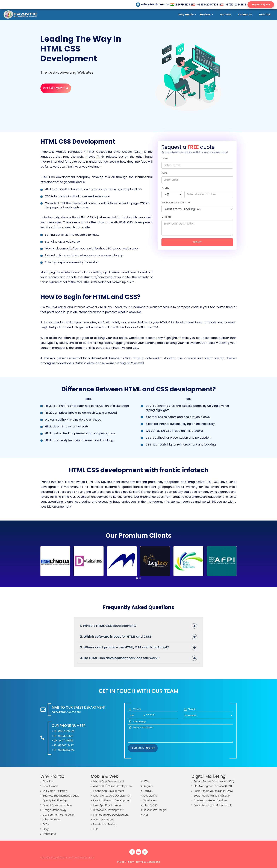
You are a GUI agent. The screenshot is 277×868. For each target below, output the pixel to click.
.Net (145, 815)
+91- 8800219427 (63, 745)
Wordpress (149, 800)
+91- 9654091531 (62, 736)
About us (47, 781)
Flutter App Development (107, 810)
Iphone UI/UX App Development (111, 796)
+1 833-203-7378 (205, 5)
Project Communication (56, 805)
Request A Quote (261, 5)
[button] (187, 15)
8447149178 (180, 5)
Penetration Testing (104, 824)
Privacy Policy (126, 862)
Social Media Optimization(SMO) (212, 791)
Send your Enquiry (143, 748)
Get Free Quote (56, 88)
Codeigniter (149, 796)
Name (165, 159)
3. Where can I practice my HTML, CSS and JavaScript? (124, 647)
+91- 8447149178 (62, 741)
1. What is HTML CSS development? (108, 626)
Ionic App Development (106, 805)
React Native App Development (111, 800)
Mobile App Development (107, 781)
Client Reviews (50, 820)
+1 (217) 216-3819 (233, 5)
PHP (94, 829)
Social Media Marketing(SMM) (211, 796)
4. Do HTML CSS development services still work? (120, 658)
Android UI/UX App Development (112, 786)
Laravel (147, 791)
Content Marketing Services (209, 800)
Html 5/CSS (149, 805)
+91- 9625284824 (63, 750)
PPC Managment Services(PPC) (212, 786)
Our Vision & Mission (54, 791)
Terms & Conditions (148, 862)
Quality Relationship (54, 800)
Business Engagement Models (60, 796)
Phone (165, 188)
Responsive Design (154, 810)
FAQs (45, 824)
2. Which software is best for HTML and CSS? (116, 636)
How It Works (49, 786)
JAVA (145, 781)
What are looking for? (176, 202)
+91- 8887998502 (63, 731)
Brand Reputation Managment (211, 805)
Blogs (45, 829)
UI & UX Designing (103, 820)
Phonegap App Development (110, 815)
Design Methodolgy (53, 810)
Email (165, 173)
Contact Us (48, 834)
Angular (147, 786)
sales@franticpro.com (153, 4)
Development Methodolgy (57, 815)
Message (167, 217)
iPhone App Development (107, 791)
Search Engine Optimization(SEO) (213, 781)
